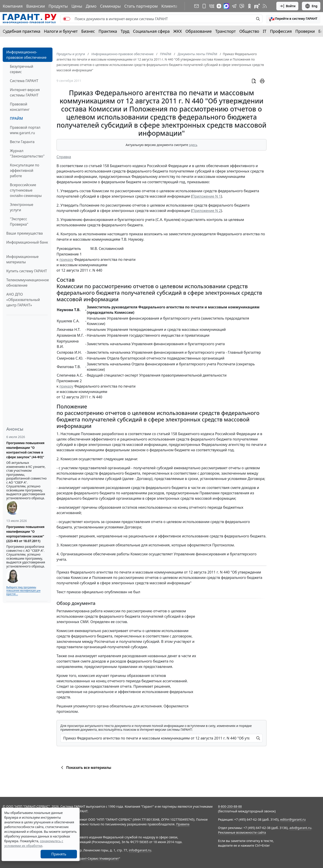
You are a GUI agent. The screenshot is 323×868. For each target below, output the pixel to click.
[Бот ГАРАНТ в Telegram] (242, 6)
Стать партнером (141, 6)
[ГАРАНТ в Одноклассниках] (249, 6)
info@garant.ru (140, 850)
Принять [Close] (59, 854)
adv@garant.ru (300, 828)
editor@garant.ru (293, 819)
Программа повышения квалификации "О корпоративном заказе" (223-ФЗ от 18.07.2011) (25, 534)
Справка (64, 157)
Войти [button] (287, 6)
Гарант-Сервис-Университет (98, 858)
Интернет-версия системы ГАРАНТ (25, 92)
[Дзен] (219, 6)
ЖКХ (178, 31)
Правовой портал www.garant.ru (25, 130)
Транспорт (226, 31)
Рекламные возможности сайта (242, 832)
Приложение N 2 (206, 211)
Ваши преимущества (25, 233)
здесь (193, 145)
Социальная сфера (151, 31)
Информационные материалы (22, 259)
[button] (293, 19)
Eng (311, 6)
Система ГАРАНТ (24, 81)
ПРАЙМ (16, 118)
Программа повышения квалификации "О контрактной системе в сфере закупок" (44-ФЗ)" (25, 450)
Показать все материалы (85, 768)
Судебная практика (22, 31)
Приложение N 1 (206, 196)
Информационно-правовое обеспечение (26, 55)
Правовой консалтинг (20, 107)
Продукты (58, 6)
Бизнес (88, 31)
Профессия (281, 31)
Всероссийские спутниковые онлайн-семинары (26, 190)
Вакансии (36, 6)
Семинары (110, 6)
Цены (77, 6)
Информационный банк (27, 242)
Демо (91, 6)
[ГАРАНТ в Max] (226, 6)
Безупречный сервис (22, 69)
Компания (13, 6)
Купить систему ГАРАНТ (27, 271)
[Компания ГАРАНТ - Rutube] (257, 6)
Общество (249, 31)
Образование (199, 31)
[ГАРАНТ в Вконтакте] (212, 6)
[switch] (67, 19)
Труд (125, 31)
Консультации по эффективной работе (25, 170)
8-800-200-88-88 (230, 806)
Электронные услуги (22, 207)
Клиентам (171, 6)
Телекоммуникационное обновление (28, 283)
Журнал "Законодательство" (27, 153)
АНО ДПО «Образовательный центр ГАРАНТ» (23, 300)
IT (265, 31)
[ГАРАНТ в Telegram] (234, 6)
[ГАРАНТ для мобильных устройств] (204, 6)
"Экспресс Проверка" (19, 222)
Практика (108, 31)
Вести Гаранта (22, 142)
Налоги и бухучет (61, 31)
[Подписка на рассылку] (196, 6)
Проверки (305, 31)
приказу (66, 260)
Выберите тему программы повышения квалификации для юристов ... (23, 591)
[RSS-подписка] (265, 6)
